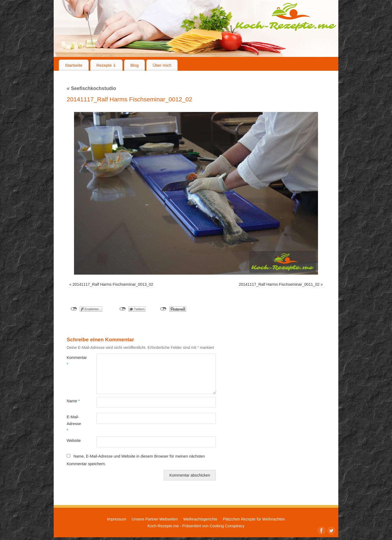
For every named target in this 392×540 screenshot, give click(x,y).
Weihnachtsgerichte (200, 519)
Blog (134, 65)
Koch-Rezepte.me (286, 17)
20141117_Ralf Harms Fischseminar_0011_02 (279, 284)
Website (74, 441)
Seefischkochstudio (91, 88)
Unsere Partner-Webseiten (155, 519)
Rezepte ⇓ (107, 65)
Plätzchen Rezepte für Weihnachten (254, 519)
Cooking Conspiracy (227, 526)
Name (73, 401)
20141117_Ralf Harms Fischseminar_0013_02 (113, 284)
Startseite (74, 65)
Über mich (162, 65)
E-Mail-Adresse (74, 424)
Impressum (117, 519)
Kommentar (74, 361)
